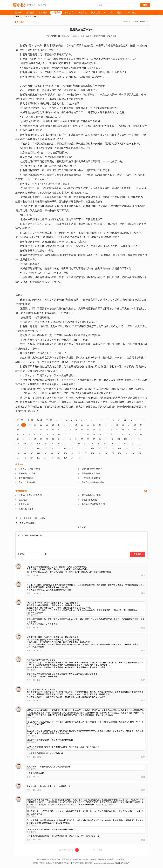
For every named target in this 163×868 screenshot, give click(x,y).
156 (106, 453)
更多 (146, 491)
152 (79, 453)
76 (100, 434)
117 (99, 444)
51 (82, 430)
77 (106, 434)
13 (119, 420)
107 (32, 444)
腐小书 (135, 22)
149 (59, 453)
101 (119, 439)
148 (52, 453)
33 (106, 425)
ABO (87, 36)
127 (38, 449)
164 (32, 458)
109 (45, 444)
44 (41, 430)
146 (38, 453)
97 (94, 439)
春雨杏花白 (56, 36)
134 (86, 449)
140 (126, 449)
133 (79, 449)
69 (59, 434)
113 (72, 444)
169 (65, 458)
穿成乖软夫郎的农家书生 (93, 482)
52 (88, 430)
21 (35, 425)
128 (45, 449)
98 (100, 439)
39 (141, 425)
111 (58, 444)
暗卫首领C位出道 (89, 500)
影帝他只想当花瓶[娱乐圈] (94, 504)
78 (111, 434)
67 (47, 434)
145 (32, 453)
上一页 (30, 420)
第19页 (40, 420)
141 (133, 449)
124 (18, 449)
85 (24, 439)
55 (106, 430)
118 (105, 444)
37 (129, 425)
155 (99, 453)
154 (92, 453)
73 (82, 434)
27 (70, 425)
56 (111, 430)
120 (119, 444)
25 (59, 425)
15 (131, 420)
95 (82, 439)
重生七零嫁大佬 (26, 478)
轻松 (103, 36)
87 (35, 439)
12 (113, 420)
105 (18, 444)
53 (94, 430)
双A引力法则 (29, 523)
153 (86, 453)
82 (135, 434)
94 (76, 439)
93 (70, 439)
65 (35, 434)
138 (113, 449)
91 (59, 439)
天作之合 (109, 36)
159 (126, 453)
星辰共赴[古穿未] (26, 509)
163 (25, 458)
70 (65, 434)
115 (85, 444)
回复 (143, 575)
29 (82, 425)
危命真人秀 (24, 504)
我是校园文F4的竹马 (91, 473)
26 (65, 425)
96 (88, 439)
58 (123, 430)
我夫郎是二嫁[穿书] (27, 473)
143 (18, 453)
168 (59, 458)
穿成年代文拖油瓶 (27, 482)
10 (101, 420)
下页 (100, 850)
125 (25, 449)
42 (29, 430)
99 (106, 439)
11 (107, 420)
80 (123, 434)
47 (59, 430)
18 (18, 425)
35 (117, 425)
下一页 (49, 420)
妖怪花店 (23, 500)
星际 (92, 36)
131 (65, 449)
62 (18, 434)
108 (38, 444)
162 (18, 458)
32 (100, 425)
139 (119, 449)
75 (94, 434)
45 (47, 430)
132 (72, 449)
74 (88, 434)
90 (53, 439)
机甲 (115, 36)
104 (139, 439)
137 (106, 449)
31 (94, 425)
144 (25, 453)
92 (65, 439)
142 (140, 449)
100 (112, 439)
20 (29, 425)
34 (111, 425)
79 (117, 434)
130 (59, 449)
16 (137, 420)
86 (29, 439)
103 (132, 439)
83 (141, 434)
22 (41, 425)
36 (123, 425)
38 (135, 425)
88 (41, 439)
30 (88, 425)
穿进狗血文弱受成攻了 (92, 469)
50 (76, 430)
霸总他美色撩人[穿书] (91, 495)
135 (92, 449)
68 (53, 434)
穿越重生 (143, 22)
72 (76, 434)
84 (18, 439)
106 (25, 444)
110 (52, 444)
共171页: (20, 420)
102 (125, 439)
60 (135, 430)
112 (65, 444)
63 (24, 434)
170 (72, 458)
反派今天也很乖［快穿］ (30, 469)
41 (24, 430)
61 (141, 430)
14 (125, 420)
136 (99, 449)
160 (133, 453)
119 (112, 444)
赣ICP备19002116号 (122, 863)
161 (140, 453)
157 (113, 453)
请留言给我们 (110, 859)
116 (92, 444)
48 (65, 430)
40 (18, 430)
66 (41, 434)
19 (24, 425)
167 (52, 458)
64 (29, 434)
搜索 (145, 5)
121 (125, 444)
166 (45, 458)
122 (132, 444)
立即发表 (137, 554)
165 (38, 458)
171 (79, 458)
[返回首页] (82, 527)
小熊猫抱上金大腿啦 (91, 478)
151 (72, 453)
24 (53, 425)
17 (142, 420)
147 (45, 453)
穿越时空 (97, 36)
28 (76, 425)
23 (47, 425)
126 (32, 449)
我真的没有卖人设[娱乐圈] (30, 495)
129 (52, 449)
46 (53, 430)
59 (129, 430)
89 (47, 439)
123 (139, 444)
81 (129, 434)
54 (100, 430)
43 (35, 430)
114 (78, 444)
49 (70, 430)
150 (65, 453)
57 (117, 430)
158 (119, 453)
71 (70, 434)
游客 (29, 575)
